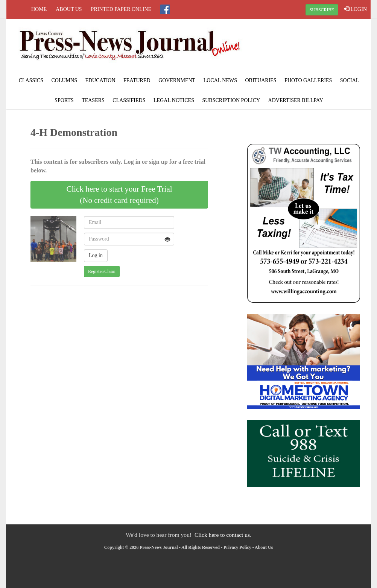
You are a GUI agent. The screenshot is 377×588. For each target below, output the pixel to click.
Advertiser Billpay (296, 100)
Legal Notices (174, 100)
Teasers (93, 100)
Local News (220, 80)
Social (350, 80)
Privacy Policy (237, 547)
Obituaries (261, 80)
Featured (137, 80)
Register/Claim (102, 271)
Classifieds (129, 100)
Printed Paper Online (121, 9)
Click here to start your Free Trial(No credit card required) (119, 195)
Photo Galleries (308, 80)
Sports (64, 100)
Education (100, 80)
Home (39, 9)
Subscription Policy (231, 100)
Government (177, 80)
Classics (31, 80)
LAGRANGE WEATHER (310, 47)
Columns (64, 80)
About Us (69, 9)
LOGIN (355, 9)
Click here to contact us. (223, 535)
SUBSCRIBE (322, 10)
